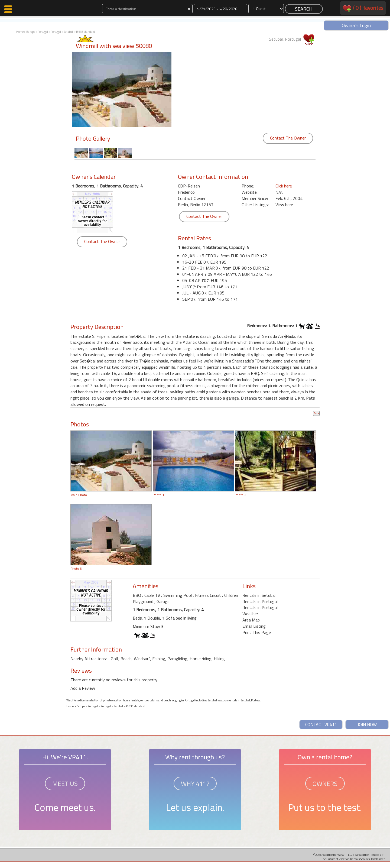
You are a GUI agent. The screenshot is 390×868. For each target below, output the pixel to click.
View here (284, 205)
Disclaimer (378, 859)
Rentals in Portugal (260, 601)
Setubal (68, 32)
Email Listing (254, 626)
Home (20, 32)
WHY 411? (195, 783)
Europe (31, 32)
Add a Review (83, 688)
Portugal (43, 32)
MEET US (65, 783)
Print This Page (257, 632)
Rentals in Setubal (259, 595)
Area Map (251, 620)
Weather (250, 614)
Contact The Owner (288, 138)
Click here (284, 186)
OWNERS (325, 783)
